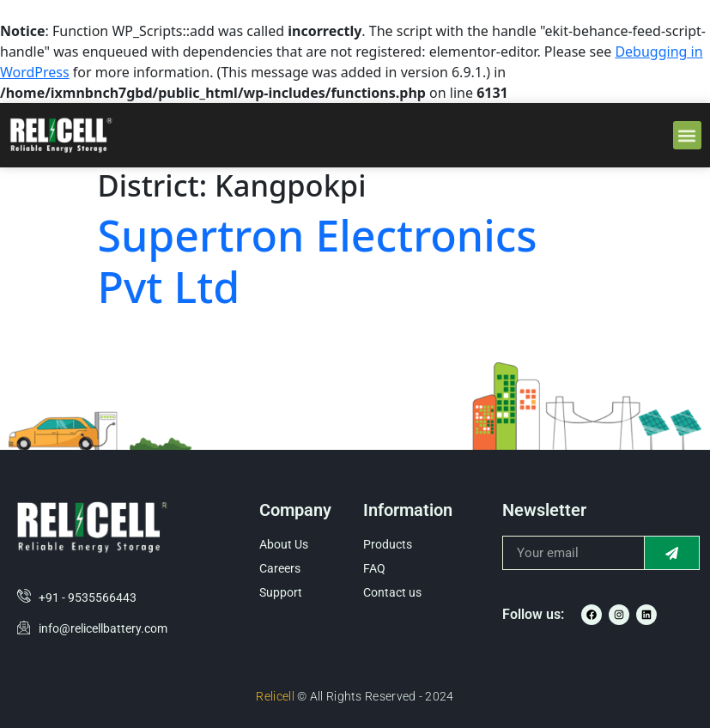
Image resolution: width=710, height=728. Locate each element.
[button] (687, 135)
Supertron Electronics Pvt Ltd (318, 261)
